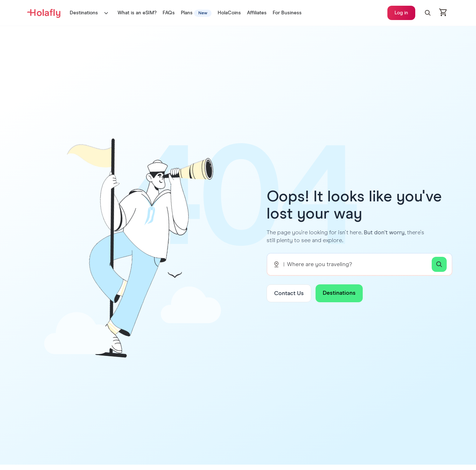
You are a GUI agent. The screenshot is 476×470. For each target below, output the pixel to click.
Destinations (91, 13)
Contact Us (289, 293)
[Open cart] (443, 13)
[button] (428, 13)
